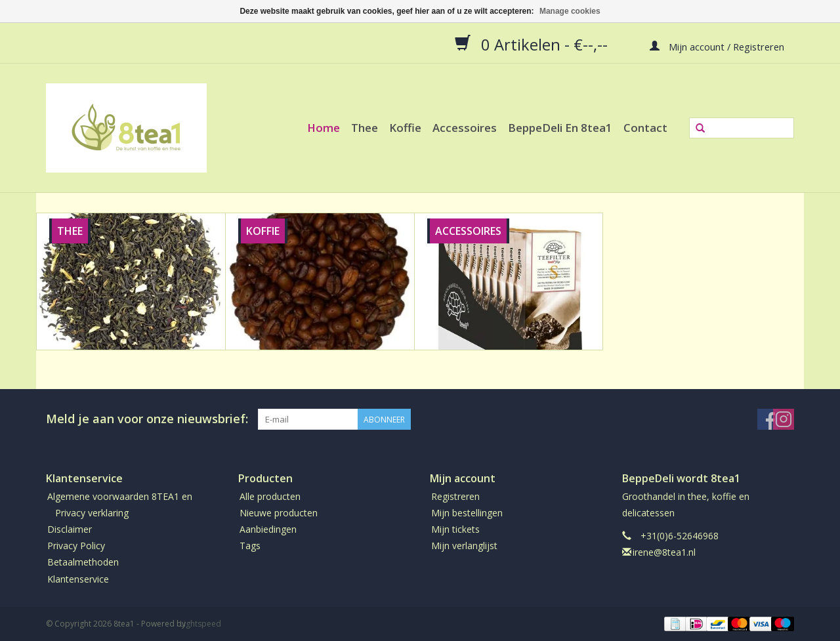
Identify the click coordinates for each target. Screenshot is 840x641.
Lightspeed (200, 624)
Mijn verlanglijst (464, 546)
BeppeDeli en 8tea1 (560, 128)
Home (324, 128)
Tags (250, 546)
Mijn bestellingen (467, 513)
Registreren (455, 496)
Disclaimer (70, 529)
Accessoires (465, 128)
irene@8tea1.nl (664, 552)
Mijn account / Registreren (717, 46)
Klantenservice (78, 579)
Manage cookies (570, 11)
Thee (365, 128)
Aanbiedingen (268, 529)
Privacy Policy (76, 546)
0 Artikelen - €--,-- (533, 44)
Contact (645, 128)
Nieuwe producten (279, 513)
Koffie (405, 128)
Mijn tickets (455, 529)
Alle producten (270, 496)
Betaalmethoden (83, 562)
